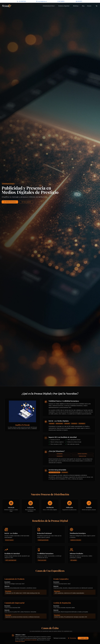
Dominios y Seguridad (64, 6)
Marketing (76, 6)
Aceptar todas (83, 638)
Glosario (89, 6)
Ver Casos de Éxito (26, 202)
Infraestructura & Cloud (49, 6)
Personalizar (72, 638)
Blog (83, 6)
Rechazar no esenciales (60, 638)
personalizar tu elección (30, 640)
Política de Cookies (20, 641)
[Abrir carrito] (97, 6)
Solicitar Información (10, 202)
